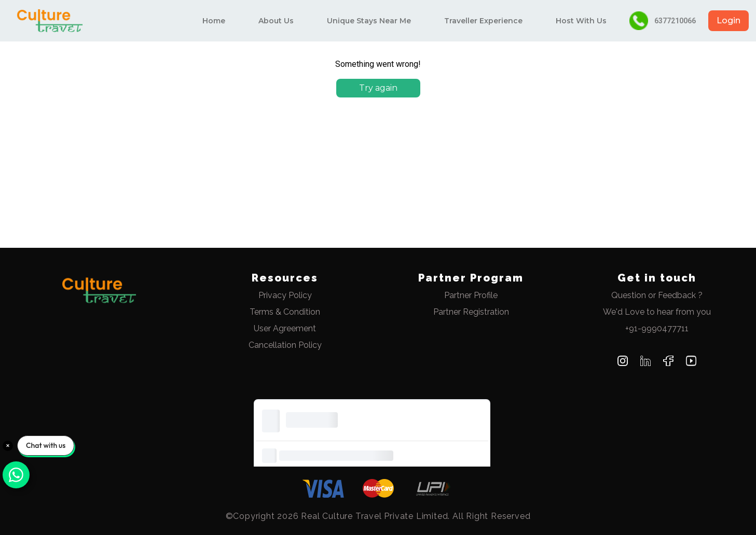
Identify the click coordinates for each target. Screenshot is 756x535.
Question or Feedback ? (657, 295)
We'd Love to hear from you (657, 312)
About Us (276, 21)
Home (214, 21)
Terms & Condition (285, 312)
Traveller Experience (483, 21)
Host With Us (581, 21)
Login (728, 20)
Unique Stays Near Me (369, 21)
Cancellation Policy (285, 345)
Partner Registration (471, 312)
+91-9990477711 (657, 328)
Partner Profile (471, 295)
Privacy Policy (285, 295)
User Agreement (285, 328)
